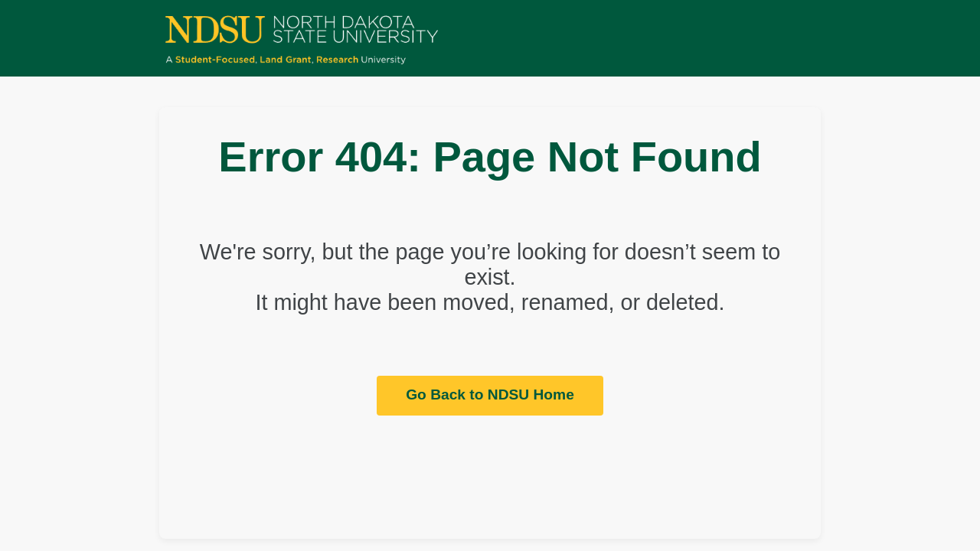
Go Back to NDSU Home (490, 395)
